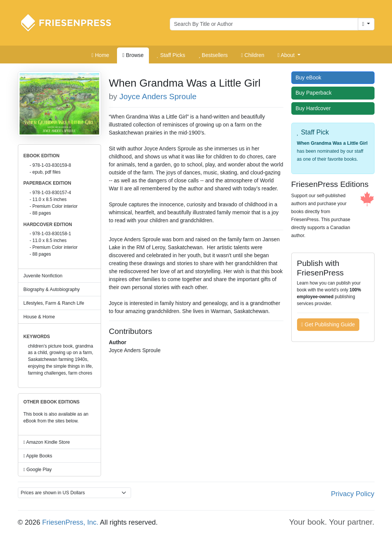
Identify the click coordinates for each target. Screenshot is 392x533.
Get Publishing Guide (328, 324)
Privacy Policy (352, 494)
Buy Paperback (315, 93)
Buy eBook (310, 77)
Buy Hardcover (315, 108)
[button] (289, 55)
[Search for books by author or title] (264, 24)
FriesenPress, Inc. (70, 522)
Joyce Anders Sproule (158, 96)
